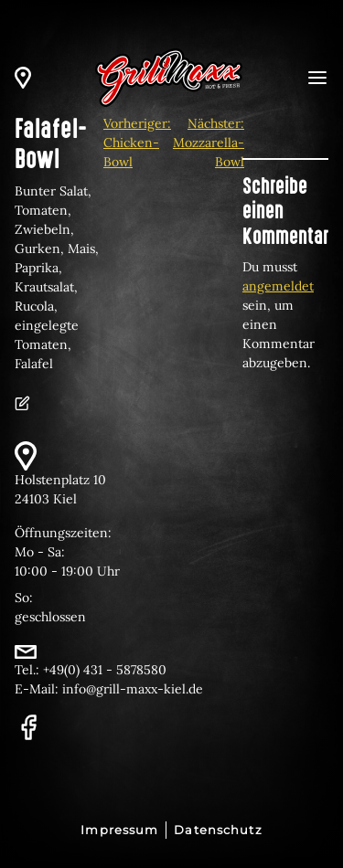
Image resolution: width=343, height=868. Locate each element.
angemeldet (278, 286)
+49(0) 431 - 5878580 (105, 670)
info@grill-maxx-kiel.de (133, 689)
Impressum (119, 830)
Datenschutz (218, 830)
